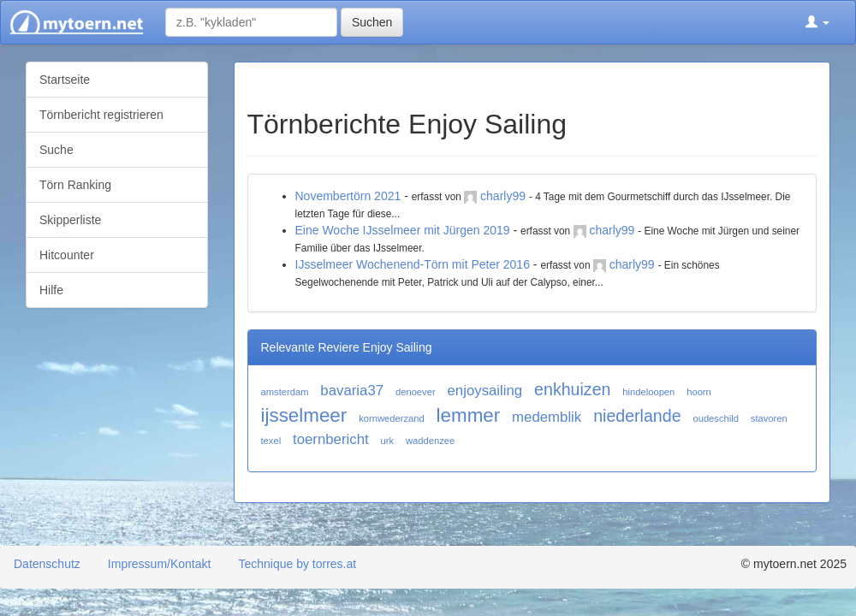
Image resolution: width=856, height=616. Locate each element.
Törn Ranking (75, 185)
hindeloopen (648, 392)
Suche (56, 150)
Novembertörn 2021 (348, 196)
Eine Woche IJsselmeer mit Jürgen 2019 (403, 230)
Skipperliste (70, 220)
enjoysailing (485, 391)
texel (271, 441)
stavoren (769, 418)
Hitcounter (67, 255)
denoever (416, 392)
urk (388, 441)
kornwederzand (392, 418)
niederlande (637, 416)
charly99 (503, 196)
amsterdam (285, 392)
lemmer (469, 415)
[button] (817, 22)
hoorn (699, 392)
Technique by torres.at (297, 564)
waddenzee (430, 441)
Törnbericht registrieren (101, 115)
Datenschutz (47, 564)
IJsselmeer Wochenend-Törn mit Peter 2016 (413, 264)
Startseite (65, 80)
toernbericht (331, 439)
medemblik (547, 417)
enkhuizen (572, 389)
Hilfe (51, 290)
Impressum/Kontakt (160, 564)
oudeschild (716, 418)
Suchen (372, 22)
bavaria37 (352, 391)
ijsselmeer (304, 415)
